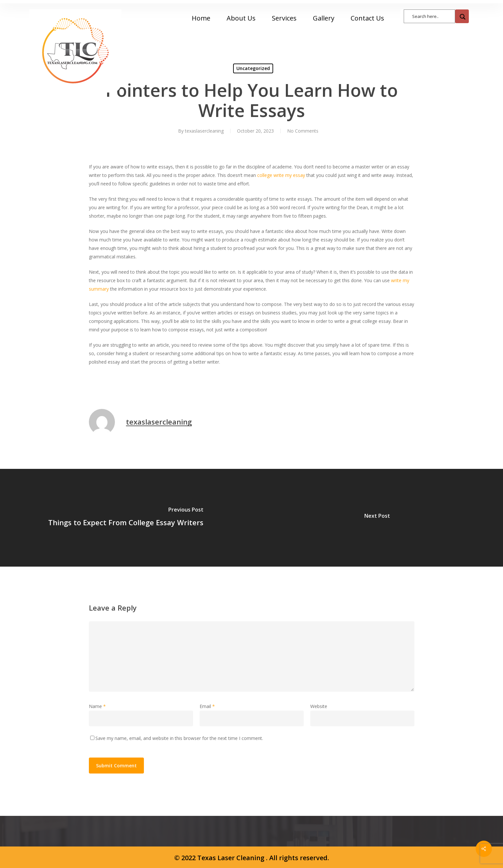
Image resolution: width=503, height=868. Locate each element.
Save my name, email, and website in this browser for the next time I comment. (179, 738)
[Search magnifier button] (462, 16)
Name (97, 706)
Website (319, 706)
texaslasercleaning (204, 131)
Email (207, 706)
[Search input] (433, 16)
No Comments (303, 131)
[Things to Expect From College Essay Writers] (126, 518)
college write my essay (281, 175)
